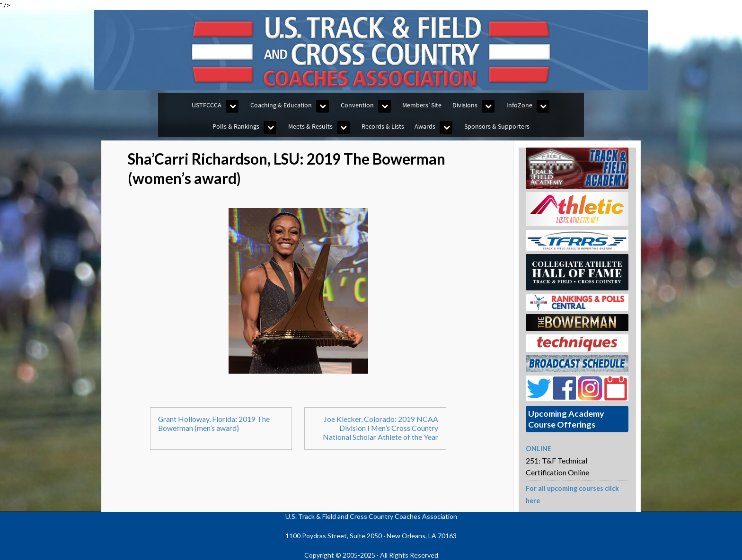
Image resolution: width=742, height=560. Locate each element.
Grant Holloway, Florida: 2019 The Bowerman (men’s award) (214, 423)
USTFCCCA (207, 105)
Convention (357, 105)
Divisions (465, 105)
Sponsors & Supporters (497, 126)
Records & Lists (383, 126)
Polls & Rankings (236, 126)
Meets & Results (310, 126)
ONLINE (539, 449)
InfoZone (519, 105)
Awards (425, 126)
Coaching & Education (281, 105)
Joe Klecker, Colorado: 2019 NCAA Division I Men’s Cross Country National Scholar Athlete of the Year (380, 428)
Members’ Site (422, 105)
